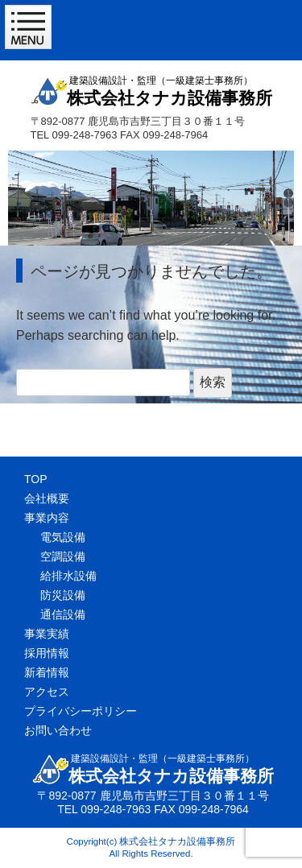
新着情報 (47, 672)
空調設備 (63, 556)
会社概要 (47, 498)
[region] (151, 198)
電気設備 (63, 537)
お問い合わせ (58, 730)
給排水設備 (68, 576)
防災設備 (63, 595)
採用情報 (47, 653)
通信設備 (63, 614)
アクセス (47, 692)
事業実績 (47, 634)
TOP (36, 479)
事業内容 (47, 518)
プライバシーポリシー (81, 711)
